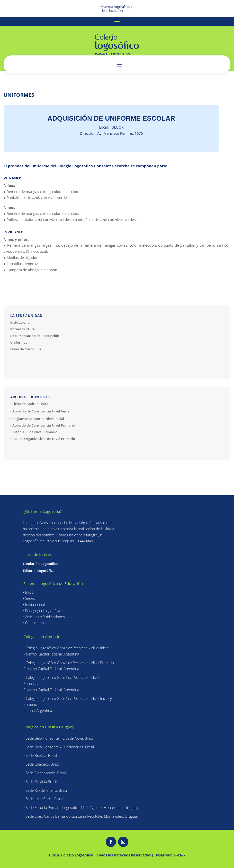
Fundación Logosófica (40, 564)
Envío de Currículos (26, 349)
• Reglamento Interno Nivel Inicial (37, 419)
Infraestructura (23, 329)
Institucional (20, 322)
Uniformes (19, 342)
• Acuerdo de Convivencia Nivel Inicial (40, 411)
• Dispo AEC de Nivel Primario (34, 432)
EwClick (179, 855)
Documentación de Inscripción (35, 336)
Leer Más (85, 541)
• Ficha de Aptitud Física (29, 404)
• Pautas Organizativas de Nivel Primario (43, 439)
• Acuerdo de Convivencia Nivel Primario (43, 425)
